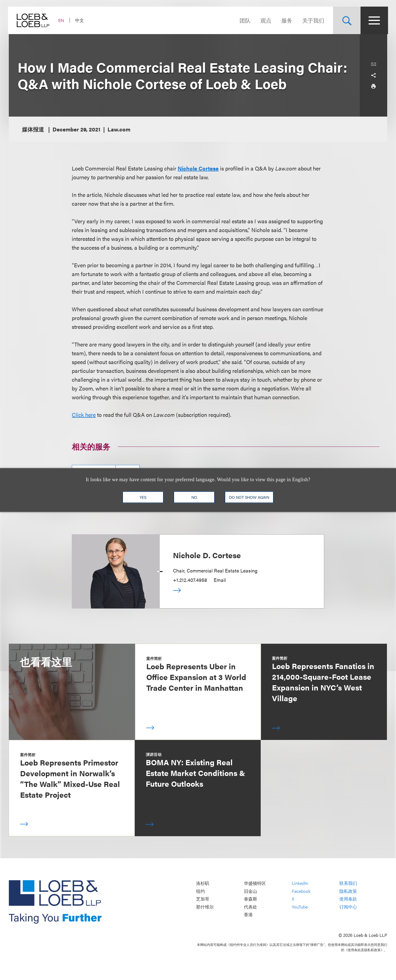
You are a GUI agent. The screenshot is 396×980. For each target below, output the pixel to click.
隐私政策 (348, 891)
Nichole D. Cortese (207, 555)
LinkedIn (300, 883)
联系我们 (348, 883)
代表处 (251, 907)
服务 (286, 20)
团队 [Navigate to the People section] (244, 20)
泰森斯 (251, 899)
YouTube (300, 907)
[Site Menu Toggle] (373, 20)
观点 (265, 20)
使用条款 (348, 899)
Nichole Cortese (198, 168)
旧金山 (251, 891)
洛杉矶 (203, 883)
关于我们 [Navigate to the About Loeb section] (312, 20)
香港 (248, 915)
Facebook (301, 891)
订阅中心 (348, 907)
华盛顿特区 (255, 883)
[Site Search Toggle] (346, 20)
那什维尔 (205, 907)
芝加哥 (203, 899)
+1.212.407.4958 (190, 580)
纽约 (200, 891)
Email (220, 580)
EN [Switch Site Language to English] (62, 20)
